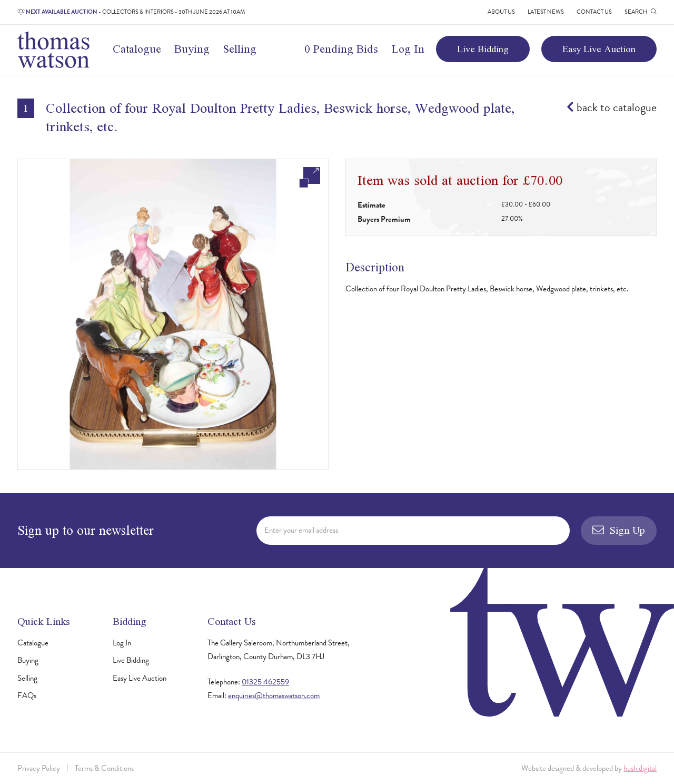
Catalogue (137, 49)
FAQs (27, 695)
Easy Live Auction (599, 49)
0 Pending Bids (341, 49)
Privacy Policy (39, 768)
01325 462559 (265, 682)
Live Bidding (483, 49)
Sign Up (619, 530)
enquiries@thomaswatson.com (274, 695)
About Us (501, 12)
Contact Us (594, 12)
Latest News (546, 12)
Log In (408, 49)
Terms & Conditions (104, 768)
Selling (240, 49)
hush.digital (640, 768)
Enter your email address (301, 530)
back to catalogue (612, 107)
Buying (192, 49)
